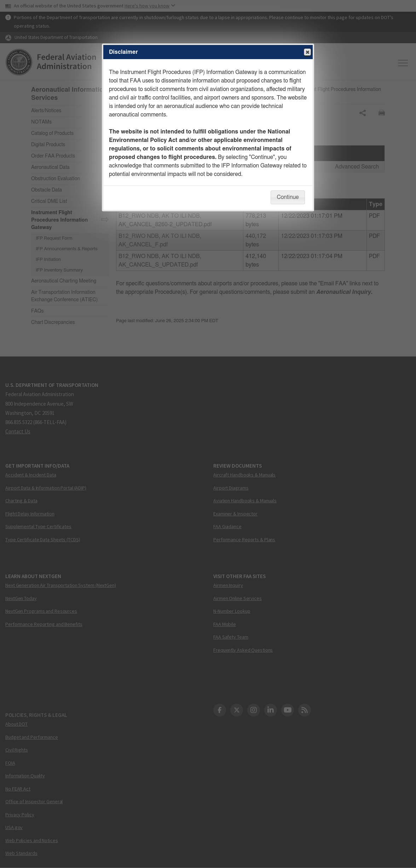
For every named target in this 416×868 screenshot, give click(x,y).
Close (307, 52)
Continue (288, 197)
